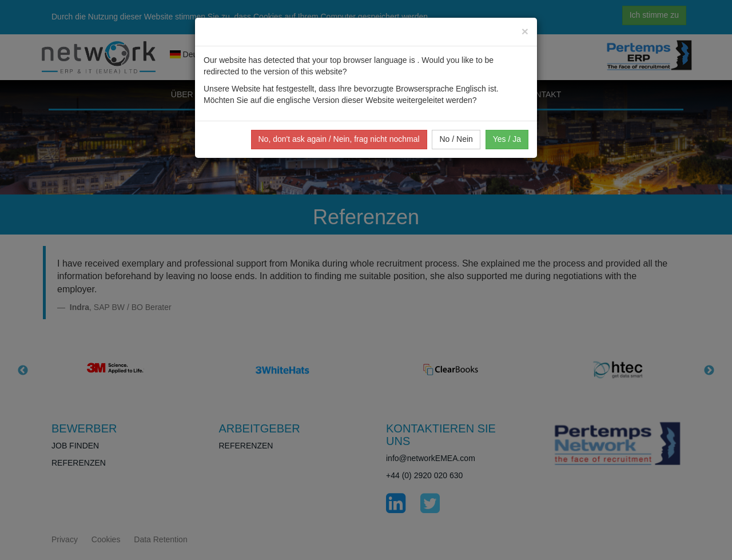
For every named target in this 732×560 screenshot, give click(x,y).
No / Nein (456, 139)
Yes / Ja (507, 139)
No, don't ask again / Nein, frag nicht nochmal (339, 139)
